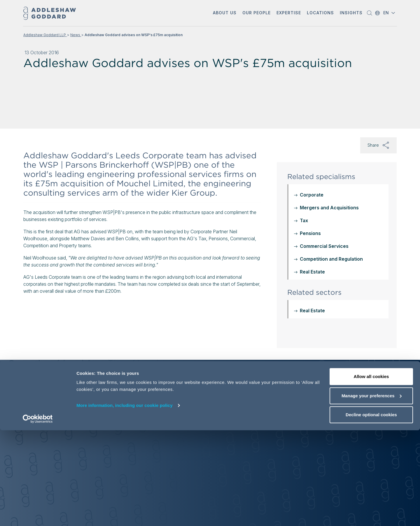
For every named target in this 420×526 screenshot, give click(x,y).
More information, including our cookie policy (125, 501)
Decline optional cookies (371, 510)
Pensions (310, 233)
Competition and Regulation (331, 259)
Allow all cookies (371, 472)
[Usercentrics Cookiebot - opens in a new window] (38, 515)
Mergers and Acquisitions (329, 208)
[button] (225, 13)
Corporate (312, 195)
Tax (304, 220)
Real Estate (312, 272)
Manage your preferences (372, 491)
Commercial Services (324, 246)
